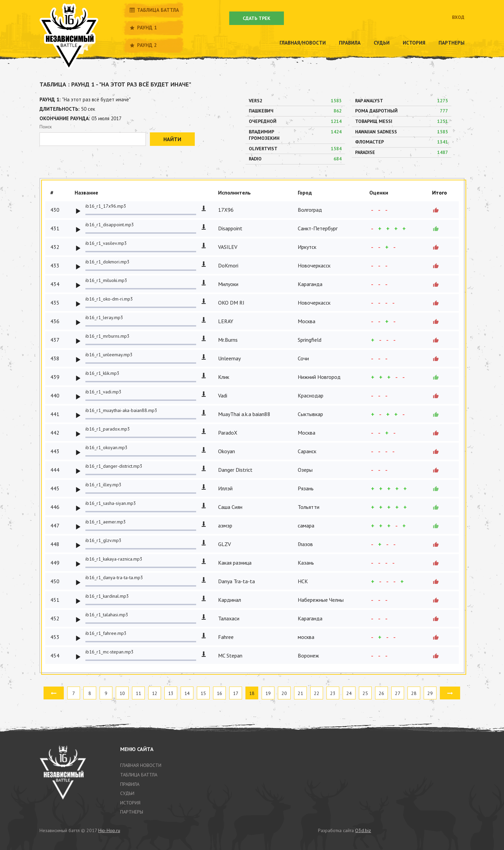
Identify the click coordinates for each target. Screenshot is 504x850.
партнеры (132, 812)
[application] (135, 210)
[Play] (78, 211)
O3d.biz (363, 830)
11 (138, 693)
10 (122, 693)
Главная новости (141, 765)
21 (300, 693)
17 (236, 693)
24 (349, 693)
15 (203, 693)
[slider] (141, 214)
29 (430, 693)
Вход (458, 17)
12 (155, 693)
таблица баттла (139, 775)
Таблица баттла (154, 10)
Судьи (382, 43)
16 (219, 693)
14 (187, 693)
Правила (350, 43)
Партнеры (452, 43)
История (414, 43)
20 (284, 693)
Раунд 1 (143, 28)
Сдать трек (257, 18)
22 (317, 693)
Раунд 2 (143, 45)
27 (398, 693)
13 (171, 693)
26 (381, 693)
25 (365, 693)
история (130, 803)
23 (333, 693)
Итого (440, 192)
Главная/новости (303, 43)
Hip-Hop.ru (109, 830)
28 (414, 693)
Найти (172, 139)
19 (268, 693)
